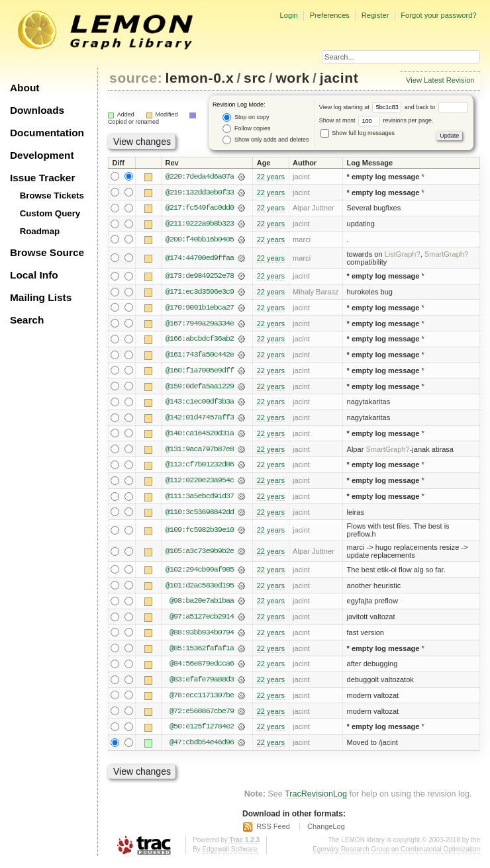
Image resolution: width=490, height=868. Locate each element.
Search (27, 320)
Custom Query (50, 213)
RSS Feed (273, 832)
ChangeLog (326, 832)
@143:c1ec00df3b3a (200, 404)
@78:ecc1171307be (202, 700)
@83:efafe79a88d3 (202, 684)
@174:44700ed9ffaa (200, 259)
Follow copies (246, 129)
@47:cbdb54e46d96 (202, 748)
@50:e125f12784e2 (202, 732)
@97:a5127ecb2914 (202, 621)
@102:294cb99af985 (200, 573)
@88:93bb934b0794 (202, 636)
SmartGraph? (446, 255)
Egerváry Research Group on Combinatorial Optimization (396, 854)
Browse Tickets (52, 195)
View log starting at (362, 107)
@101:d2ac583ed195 (200, 589)
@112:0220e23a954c (200, 484)
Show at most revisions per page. (376, 120)
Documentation (47, 133)
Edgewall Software (229, 854)
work (293, 78)
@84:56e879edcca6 (202, 668)
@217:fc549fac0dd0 (200, 208)
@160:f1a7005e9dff (200, 372)
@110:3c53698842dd (200, 515)
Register (375, 15)
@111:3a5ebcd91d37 (200, 499)
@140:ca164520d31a (200, 436)
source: (136, 78)
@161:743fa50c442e (200, 357)
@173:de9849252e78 (200, 277)
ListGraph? (403, 255)
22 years (271, 177)
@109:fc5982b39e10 (200, 533)
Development (42, 155)
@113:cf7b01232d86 (200, 468)
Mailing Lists (41, 297)
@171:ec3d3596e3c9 (200, 293)
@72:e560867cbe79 (202, 716)
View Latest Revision (440, 80)
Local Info (34, 275)
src (255, 78)
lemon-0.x (200, 78)
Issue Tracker (42, 178)
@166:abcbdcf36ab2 (200, 341)
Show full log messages (358, 133)
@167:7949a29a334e (200, 325)
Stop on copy (246, 117)
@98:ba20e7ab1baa (202, 605)
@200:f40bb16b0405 (200, 240)
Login (288, 15)
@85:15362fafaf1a (202, 652)
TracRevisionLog (316, 799)
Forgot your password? (438, 15)
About (24, 88)
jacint (339, 78)
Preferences (330, 15)
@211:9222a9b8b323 (200, 224)
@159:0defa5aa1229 (200, 388)
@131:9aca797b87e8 (200, 452)
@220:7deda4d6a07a (200, 177)
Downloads (37, 110)
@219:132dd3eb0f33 (200, 193)
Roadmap (40, 231)
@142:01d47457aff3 (200, 420)
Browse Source (47, 252)
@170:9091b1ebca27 (200, 309)
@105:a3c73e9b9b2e (200, 554)
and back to (436, 107)
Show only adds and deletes (266, 140)
